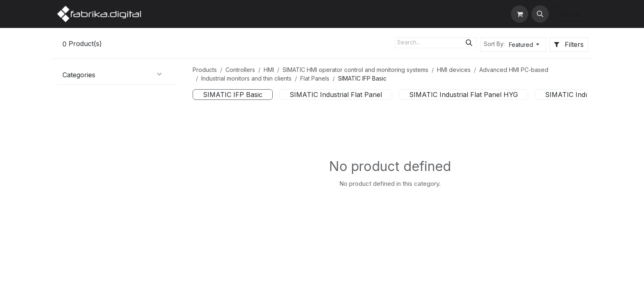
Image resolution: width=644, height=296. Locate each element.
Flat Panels (315, 78)
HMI (269, 70)
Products (205, 70)
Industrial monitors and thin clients (246, 78)
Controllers (240, 70)
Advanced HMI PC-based (514, 70)
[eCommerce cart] (520, 14)
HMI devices (454, 70)
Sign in (569, 14)
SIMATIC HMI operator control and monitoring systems (355, 70)
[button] (540, 14)
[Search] (469, 43)
